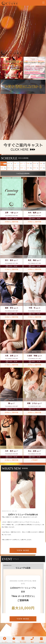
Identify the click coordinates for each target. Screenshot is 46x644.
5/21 (3, 168)
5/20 (42, 164)
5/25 (29, 168)
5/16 (17, 164)
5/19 (36, 164)
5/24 (23, 168)
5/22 (10, 168)
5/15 (10, 164)
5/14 (3, 164)
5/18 (29, 164)
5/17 (23, 164)
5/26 (36, 168)
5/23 (17, 168)
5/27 (42, 168)
